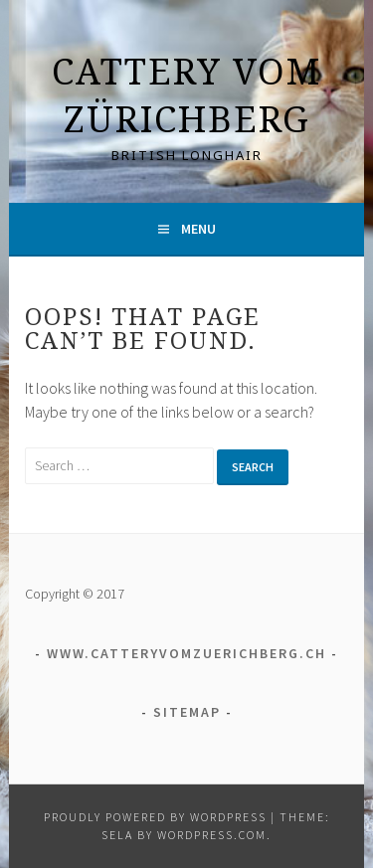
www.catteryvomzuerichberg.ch (186, 653)
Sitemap (187, 712)
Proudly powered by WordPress (155, 817)
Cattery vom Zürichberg (186, 95)
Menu (198, 229)
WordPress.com (212, 835)
